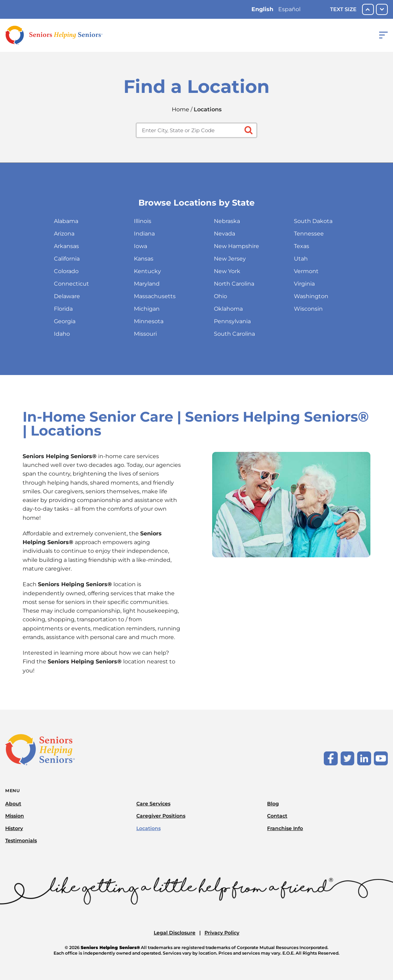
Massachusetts (155, 296)
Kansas (144, 259)
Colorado (66, 271)
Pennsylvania (232, 321)
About (13, 804)
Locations (149, 828)
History (14, 828)
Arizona (64, 234)
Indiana (144, 234)
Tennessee (309, 234)
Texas (302, 246)
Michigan (147, 309)
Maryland (147, 284)
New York (227, 271)
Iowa (141, 246)
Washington (311, 296)
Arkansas (66, 246)
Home (181, 109)
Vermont (306, 271)
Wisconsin (308, 309)
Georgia (65, 321)
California (67, 259)
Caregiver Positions (161, 816)
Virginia (304, 284)
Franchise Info (285, 828)
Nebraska (227, 221)
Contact (277, 816)
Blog (273, 804)
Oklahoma (228, 309)
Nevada (224, 234)
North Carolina (234, 284)
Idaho (62, 334)
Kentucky (147, 271)
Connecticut (71, 284)
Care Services (153, 804)
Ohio (220, 296)
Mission (15, 816)
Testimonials (21, 840)
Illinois (143, 221)
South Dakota (313, 221)
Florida (63, 309)
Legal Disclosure (175, 933)
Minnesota (149, 321)
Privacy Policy (222, 933)
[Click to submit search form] (248, 130)
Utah (301, 259)
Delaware (67, 296)
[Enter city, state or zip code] (196, 130)
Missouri (145, 334)
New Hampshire (236, 246)
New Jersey (230, 259)
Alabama (66, 221)
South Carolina (234, 334)
